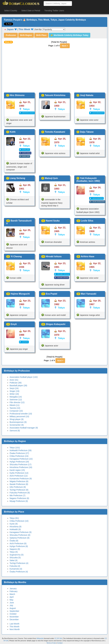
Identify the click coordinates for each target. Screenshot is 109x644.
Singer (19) (14, 391)
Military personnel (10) (19, 416)
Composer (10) (16, 411)
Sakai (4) (14, 560)
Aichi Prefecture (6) (18, 543)
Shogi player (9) (17, 419)
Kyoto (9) (14, 524)
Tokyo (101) (15, 448)
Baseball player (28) (18, 385)
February (14, 591)
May (11, 600)
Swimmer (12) (16, 400)
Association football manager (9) (24, 428)
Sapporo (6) (15, 549)
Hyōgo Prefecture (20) (19, 462)
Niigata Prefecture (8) (19, 481)
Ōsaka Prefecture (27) (19, 453)
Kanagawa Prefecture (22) (21, 459)
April (12, 597)
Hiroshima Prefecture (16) (21, 467)
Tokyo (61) (14, 518)
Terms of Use (51, 643)
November (14, 617)
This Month (14, 627)
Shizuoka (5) (15, 558)
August (13, 608)
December (14, 620)
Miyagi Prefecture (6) (19, 501)
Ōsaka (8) (14, 541)
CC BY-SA (58, 638)
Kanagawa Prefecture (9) (21, 532)
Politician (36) (16, 383)
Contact (60, 643)
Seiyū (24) (14, 388)
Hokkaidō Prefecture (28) (21, 450)
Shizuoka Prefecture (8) (20, 535)
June (12, 603)
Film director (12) (17, 402)
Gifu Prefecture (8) (18, 487)
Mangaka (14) (16, 397)
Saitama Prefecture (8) (20, 538)
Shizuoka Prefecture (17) (20, 464)
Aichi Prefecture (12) (19, 476)
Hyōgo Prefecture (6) (19, 546)
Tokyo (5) (14, 552)
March (12, 594)
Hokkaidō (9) (15, 529)
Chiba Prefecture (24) (19, 456)
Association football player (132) (24, 377)
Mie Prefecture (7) (17, 495)
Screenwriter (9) (17, 425)
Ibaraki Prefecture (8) (19, 484)
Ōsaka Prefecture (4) (19, 572)
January (13, 589)
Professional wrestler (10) (21, 414)
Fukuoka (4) (15, 566)
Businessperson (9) (18, 422)
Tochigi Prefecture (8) (19, 490)
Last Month (14, 624)
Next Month (15, 629)
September (14, 611)
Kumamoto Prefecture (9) (21, 479)
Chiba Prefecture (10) (19, 521)
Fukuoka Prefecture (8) (20, 493)
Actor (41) (14, 380)
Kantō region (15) (17, 470)
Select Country (11, 11)
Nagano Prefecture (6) (19, 498)
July (11, 605)
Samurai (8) (15, 431)
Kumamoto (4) (16, 569)
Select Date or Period (31, 11)
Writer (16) (14, 394)
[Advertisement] (55, 71)
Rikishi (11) (15, 405)
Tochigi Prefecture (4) (19, 563)
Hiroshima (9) (15, 527)
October (13, 614)
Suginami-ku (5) (17, 555)
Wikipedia (40, 638)
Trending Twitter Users (54, 11)
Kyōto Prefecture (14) (19, 473)
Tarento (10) (15, 408)
